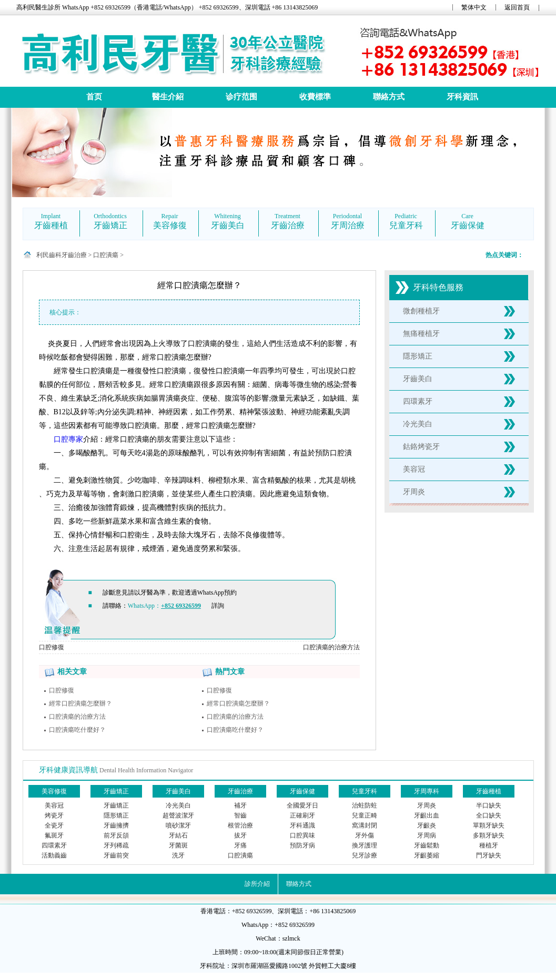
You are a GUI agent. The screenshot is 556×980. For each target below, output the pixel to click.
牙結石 (178, 835)
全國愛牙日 (302, 805)
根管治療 (240, 825)
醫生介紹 (168, 97)
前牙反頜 (116, 835)
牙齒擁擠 (116, 825)
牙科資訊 (462, 97)
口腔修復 (52, 647)
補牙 (240, 805)
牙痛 (240, 845)
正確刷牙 (302, 815)
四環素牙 (418, 401)
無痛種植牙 (421, 334)
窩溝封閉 (365, 825)
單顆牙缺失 (489, 825)
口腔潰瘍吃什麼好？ (77, 730)
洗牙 (178, 855)
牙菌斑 (178, 845)
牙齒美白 (418, 379)
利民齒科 (49, 255)
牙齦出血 (427, 815)
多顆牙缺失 (489, 835)
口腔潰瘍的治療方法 (331, 647)
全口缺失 (489, 815)
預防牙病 (302, 845)
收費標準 (315, 97)
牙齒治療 (74, 255)
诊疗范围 (241, 97)
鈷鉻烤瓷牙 (421, 447)
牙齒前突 (116, 855)
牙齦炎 (427, 825)
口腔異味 (302, 835)
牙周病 (427, 835)
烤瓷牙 (54, 815)
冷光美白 (418, 424)
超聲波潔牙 (178, 815)
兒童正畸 (365, 815)
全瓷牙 (54, 825)
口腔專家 (68, 439)
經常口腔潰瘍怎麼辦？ (80, 703)
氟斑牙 (54, 835)
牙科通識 (302, 825)
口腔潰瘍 (106, 255)
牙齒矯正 (116, 805)
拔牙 (240, 835)
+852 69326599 (181, 606)
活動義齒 (54, 855)
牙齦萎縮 (427, 855)
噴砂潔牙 (178, 825)
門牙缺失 (489, 855)
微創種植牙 (421, 311)
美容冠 (414, 469)
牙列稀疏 (116, 845)
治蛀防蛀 (365, 805)
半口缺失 (489, 805)
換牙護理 (365, 845)
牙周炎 (414, 492)
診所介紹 (257, 884)
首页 (94, 97)
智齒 (240, 815)
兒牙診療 (365, 855)
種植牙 (489, 845)
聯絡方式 (389, 97)
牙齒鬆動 (427, 845)
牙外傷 (365, 835)
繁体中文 (474, 7)
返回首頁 (517, 7)
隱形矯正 (418, 356)
